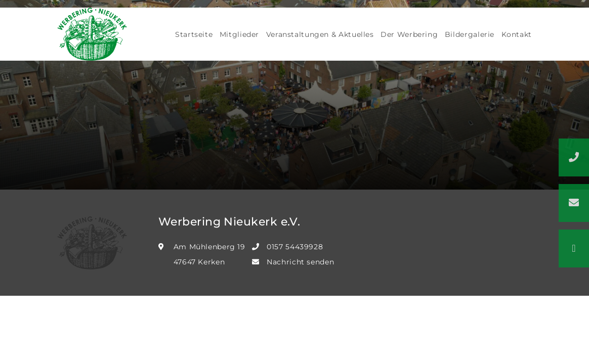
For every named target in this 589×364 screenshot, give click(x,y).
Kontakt (517, 34)
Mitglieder (239, 34)
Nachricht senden (300, 262)
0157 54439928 (295, 247)
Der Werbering (409, 34)
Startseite (194, 34)
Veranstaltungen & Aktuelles (320, 34)
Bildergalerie (470, 34)
